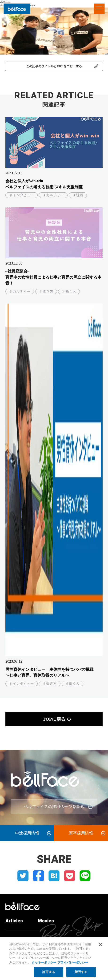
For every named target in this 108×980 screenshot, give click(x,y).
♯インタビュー (22, 195)
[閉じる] (100, 947)
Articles (14, 921)
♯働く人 (69, 291)
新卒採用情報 (81, 833)
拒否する (81, 974)
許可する (49, 974)
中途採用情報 (27, 833)
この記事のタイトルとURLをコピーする (54, 66)
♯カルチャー (53, 195)
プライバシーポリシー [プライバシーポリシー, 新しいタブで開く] (73, 965)
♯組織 (78, 195)
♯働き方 (46, 291)
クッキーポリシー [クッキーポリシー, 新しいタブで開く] (44, 965)
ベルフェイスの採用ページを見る (54, 807)
